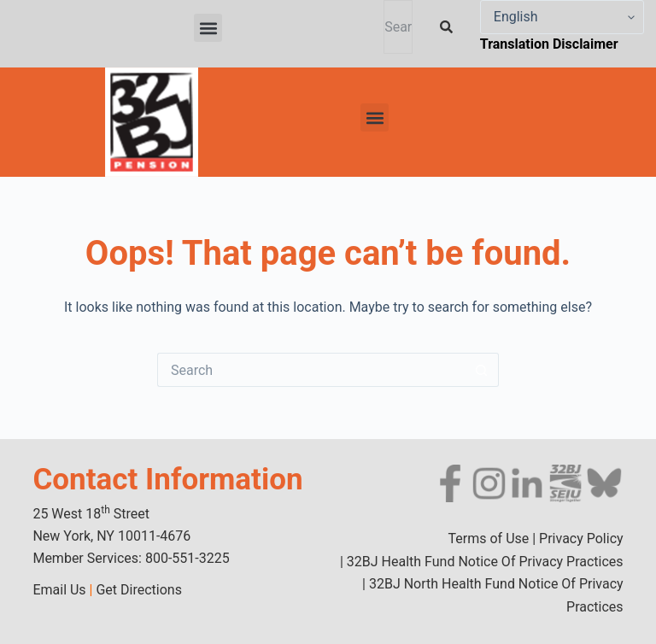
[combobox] (398, 27)
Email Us (59, 590)
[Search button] (482, 370)
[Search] (450, 27)
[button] (208, 28)
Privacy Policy (581, 539)
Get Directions (138, 590)
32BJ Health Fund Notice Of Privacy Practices (483, 562)
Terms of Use (489, 539)
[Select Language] (562, 17)
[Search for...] (311, 370)
